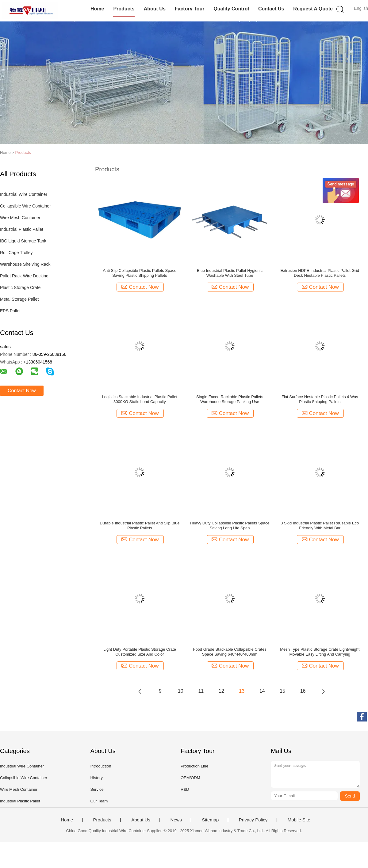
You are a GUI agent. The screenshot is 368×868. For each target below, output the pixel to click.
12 (221, 691)
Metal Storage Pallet (19, 299)
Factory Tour (190, 9)
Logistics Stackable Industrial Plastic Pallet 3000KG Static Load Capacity (140, 399)
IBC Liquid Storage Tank (23, 241)
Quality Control (231, 9)
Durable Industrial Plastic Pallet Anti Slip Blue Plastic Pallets (140, 525)
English (361, 8)
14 (262, 691)
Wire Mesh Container (20, 218)
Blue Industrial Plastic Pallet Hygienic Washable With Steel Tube (230, 273)
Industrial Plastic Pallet (22, 229)
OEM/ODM (190, 778)
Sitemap (210, 820)
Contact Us (271, 9)
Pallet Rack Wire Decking (24, 276)
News (176, 820)
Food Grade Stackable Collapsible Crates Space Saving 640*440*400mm (230, 652)
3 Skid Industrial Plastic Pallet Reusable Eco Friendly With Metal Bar (320, 525)
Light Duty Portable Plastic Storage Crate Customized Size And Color (140, 652)
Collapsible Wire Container (25, 206)
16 (303, 691)
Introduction (101, 766)
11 (201, 691)
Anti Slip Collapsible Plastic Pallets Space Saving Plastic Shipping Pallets (140, 273)
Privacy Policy (253, 820)
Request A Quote (313, 9)
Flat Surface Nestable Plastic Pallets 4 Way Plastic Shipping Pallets (320, 399)
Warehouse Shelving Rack (25, 264)
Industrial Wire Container (24, 194)
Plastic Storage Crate (20, 287)
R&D (185, 789)
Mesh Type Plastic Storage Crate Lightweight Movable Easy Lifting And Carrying (320, 652)
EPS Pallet (10, 311)
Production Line (194, 766)
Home (97, 9)
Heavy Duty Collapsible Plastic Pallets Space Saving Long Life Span (230, 525)
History (96, 778)
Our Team (99, 801)
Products (124, 9)
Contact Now (22, 391)
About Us (155, 9)
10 (181, 691)
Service (97, 789)
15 (282, 691)
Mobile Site (299, 820)
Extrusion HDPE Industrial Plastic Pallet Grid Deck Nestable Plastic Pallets (320, 273)
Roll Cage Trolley (16, 253)
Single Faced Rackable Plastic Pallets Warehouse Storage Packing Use (230, 399)
